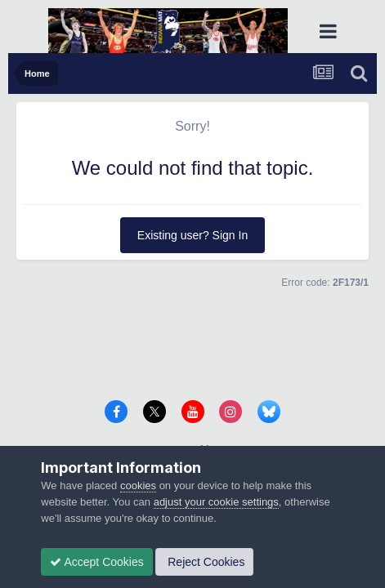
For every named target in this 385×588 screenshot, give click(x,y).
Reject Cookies (204, 562)
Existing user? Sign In (192, 235)
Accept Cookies (96, 562)
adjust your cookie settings (216, 502)
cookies (138, 486)
